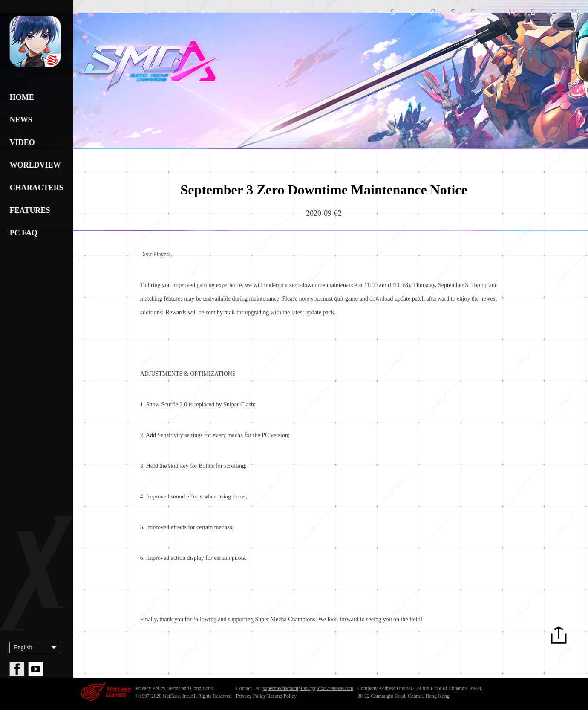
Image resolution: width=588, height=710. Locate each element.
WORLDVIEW (34, 165)
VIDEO (21, 142)
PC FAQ (22, 233)
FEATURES (29, 210)
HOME (21, 97)
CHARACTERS (34, 188)
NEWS (20, 120)
